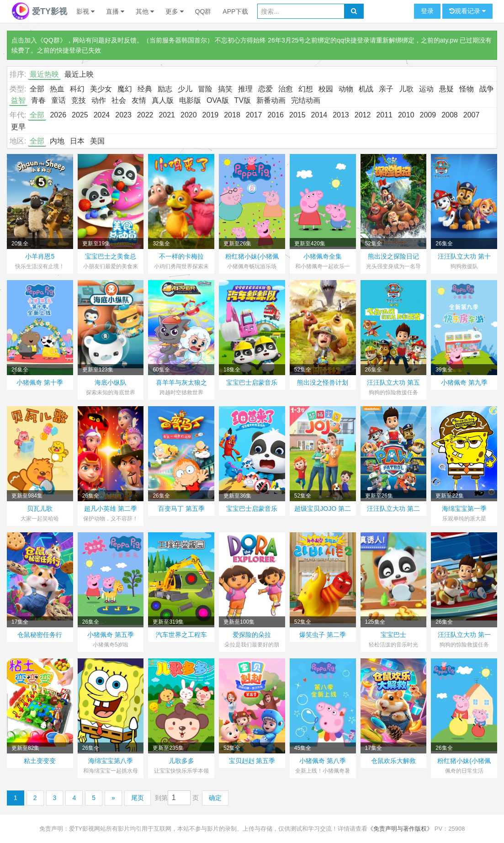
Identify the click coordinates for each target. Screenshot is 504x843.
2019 (211, 115)
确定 (215, 798)
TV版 (243, 100)
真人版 (163, 100)
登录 (427, 11)
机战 (366, 89)
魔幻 (125, 89)
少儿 (185, 89)
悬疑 (446, 89)
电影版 (190, 100)
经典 (145, 89)
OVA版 (218, 100)
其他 (145, 11)
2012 (363, 115)
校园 (326, 89)
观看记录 (467, 11)
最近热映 (44, 74)
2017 (254, 115)
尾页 (138, 798)
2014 (319, 115)
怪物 (467, 89)
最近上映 (79, 74)
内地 (57, 141)
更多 (175, 11)
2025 (80, 115)
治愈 (286, 89)
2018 (232, 115)
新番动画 (271, 100)
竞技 (79, 100)
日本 (77, 141)
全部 (37, 89)
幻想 (306, 89)
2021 (167, 115)
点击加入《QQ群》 (39, 40)
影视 (85, 11)
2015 (297, 115)
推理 (245, 89)
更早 (18, 127)
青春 (38, 100)
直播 (115, 11)
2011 (384, 115)
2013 (341, 115)
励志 (165, 89)
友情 (139, 100)
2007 (472, 115)
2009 (428, 115)
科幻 (77, 89)
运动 (426, 89)
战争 (487, 89)
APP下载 (235, 11)
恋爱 (265, 89)
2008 (450, 115)
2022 (145, 115)
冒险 (205, 89)
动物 (346, 89)
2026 (58, 115)
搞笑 (225, 89)
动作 (99, 100)
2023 (123, 115)
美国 (97, 141)
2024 (102, 115)
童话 (58, 100)
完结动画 (306, 100)
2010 (406, 115)
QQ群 (203, 11)
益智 (18, 100)
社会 (119, 100)
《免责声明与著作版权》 (400, 829)
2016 (276, 115)
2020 (189, 115)
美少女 (101, 89)
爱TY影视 (39, 11)
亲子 (386, 89)
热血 (57, 89)
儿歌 (406, 89)
